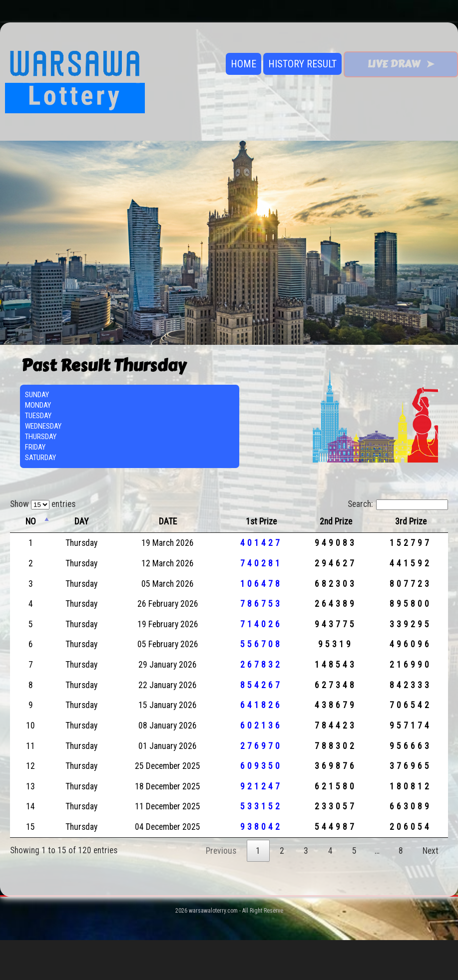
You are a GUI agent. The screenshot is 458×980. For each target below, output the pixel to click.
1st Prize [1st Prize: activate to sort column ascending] (261, 521)
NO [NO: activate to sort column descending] (31, 521)
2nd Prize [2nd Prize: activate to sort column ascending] (336, 521)
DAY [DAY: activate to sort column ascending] (81, 521)
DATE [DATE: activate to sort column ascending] (168, 521)
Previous (221, 851)
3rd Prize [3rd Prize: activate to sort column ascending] (411, 521)
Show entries (43, 504)
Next (431, 851)
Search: (398, 504)
